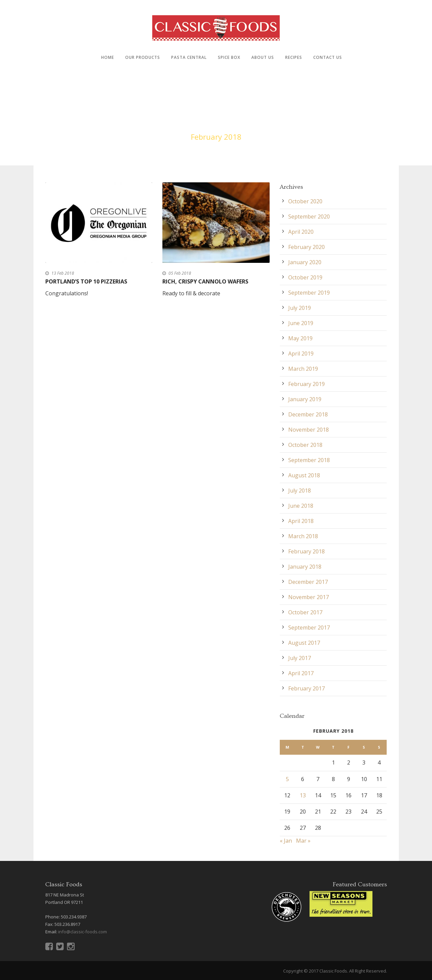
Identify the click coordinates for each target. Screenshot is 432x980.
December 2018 (308, 414)
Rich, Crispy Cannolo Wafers (205, 281)
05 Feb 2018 (180, 273)
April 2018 (301, 521)
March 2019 (303, 369)
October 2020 (305, 201)
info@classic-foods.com (83, 932)
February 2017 (306, 688)
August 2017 (304, 643)
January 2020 (305, 262)
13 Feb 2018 (63, 273)
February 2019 (306, 384)
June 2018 (301, 506)
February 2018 (306, 551)
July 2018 (300, 491)
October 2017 (305, 612)
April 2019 (301, 354)
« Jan (286, 841)
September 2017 (309, 628)
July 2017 (300, 658)
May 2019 (300, 338)
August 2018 (304, 475)
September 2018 (309, 460)
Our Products (143, 57)
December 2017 (308, 582)
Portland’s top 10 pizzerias (86, 281)
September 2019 (309, 293)
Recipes (294, 57)
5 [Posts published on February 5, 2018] (287, 779)
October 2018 (305, 445)
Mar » (303, 841)
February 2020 (306, 247)
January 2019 (305, 399)
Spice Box (229, 57)
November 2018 (309, 430)
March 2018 (303, 536)
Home (108, 57)
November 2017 (309, 597)
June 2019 (301, 323)
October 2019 (305, 277)
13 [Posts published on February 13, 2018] (303, 795)
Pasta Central (189, 57)
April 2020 (301, 232)
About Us (263, 57)
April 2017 (301, 673)
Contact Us (328, 57)
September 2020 (309, 216)
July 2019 (300, 308)
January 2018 (305, 567)
